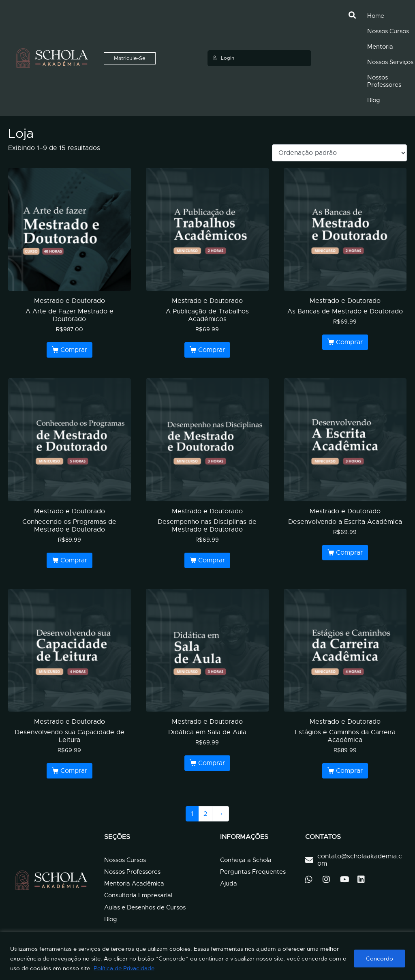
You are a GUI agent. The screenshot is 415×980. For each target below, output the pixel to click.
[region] (207, 956)
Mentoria (380, 47)
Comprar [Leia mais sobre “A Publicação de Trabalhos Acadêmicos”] (212, 350)
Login (223, 58)
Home (376, 16)
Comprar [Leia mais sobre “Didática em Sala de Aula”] (212, 763)
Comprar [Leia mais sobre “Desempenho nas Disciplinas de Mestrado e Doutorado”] (212, 560)
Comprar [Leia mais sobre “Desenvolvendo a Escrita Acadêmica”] (349, 553)
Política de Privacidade (124, 968)
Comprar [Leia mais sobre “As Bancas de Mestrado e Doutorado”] (349, 342)
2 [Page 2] (205, 814)
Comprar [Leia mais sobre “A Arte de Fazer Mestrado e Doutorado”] (74, 350)
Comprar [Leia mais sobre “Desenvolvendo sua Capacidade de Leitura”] (74, 771)
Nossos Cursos (388, 31)
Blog (374, 100)
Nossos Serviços (390, 62)
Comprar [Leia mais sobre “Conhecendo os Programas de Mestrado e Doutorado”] (74, 560)
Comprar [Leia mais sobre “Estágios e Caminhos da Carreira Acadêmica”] (349, 771)
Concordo (380, 959)
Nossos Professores (384, 81)
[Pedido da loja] (339, 153)
